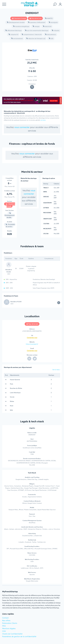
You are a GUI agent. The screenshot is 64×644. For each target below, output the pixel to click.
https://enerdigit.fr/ (32, 344)
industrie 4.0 (13, 34)
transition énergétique (21, 26)
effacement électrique (13, 30)
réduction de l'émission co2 (36, 38)
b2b (51, 38)
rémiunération (51, 34)
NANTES (49, 18)
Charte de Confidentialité (12, 634)
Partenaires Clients (10, 623)
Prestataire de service (10, 225)
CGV (4, 631)
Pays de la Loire (36, 18)
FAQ (4, 626)
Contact (5, 618)
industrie (56, 30)
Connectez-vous (32, 338)
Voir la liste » (56, 370)
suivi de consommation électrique (37, 30)
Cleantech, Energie (19, 18)
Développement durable (16, 22)
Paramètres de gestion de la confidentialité (19, 636)
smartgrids (53, 22)
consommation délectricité (32, 34)
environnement (17, 38)
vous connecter (22, 127)
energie (36, 26)
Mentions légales (9, 628)
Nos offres (6, 620)
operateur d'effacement (37, 22)
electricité (47, 26)
